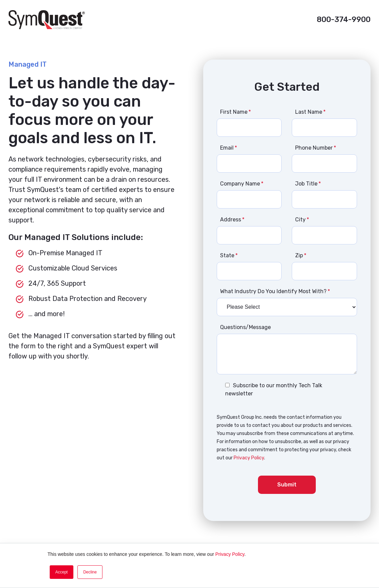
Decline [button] (90, 572)
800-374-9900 (344, 19)
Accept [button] (62, 572)
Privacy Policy (230, 554)
